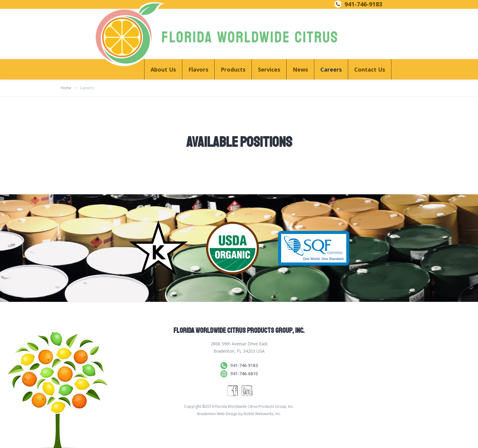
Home (66, 88)
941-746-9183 (363, 4)
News (300, 69)
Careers (331, 69)
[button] (163, 69)
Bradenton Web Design (217, 414)
